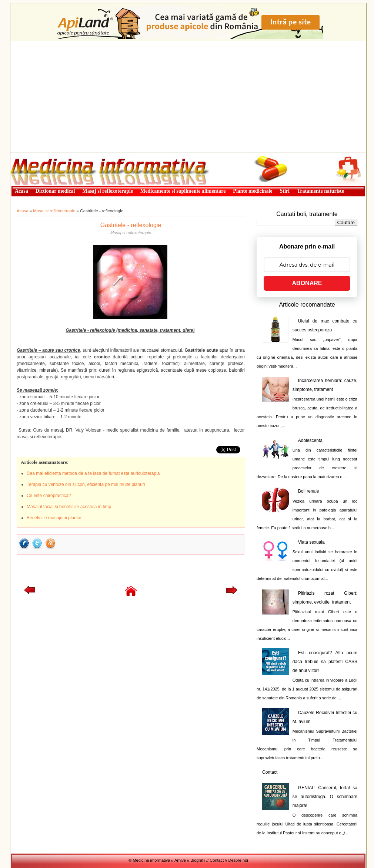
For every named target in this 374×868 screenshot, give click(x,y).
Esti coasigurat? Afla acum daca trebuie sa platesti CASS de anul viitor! (325, 662)
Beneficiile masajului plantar (54, 518)
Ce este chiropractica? (49, 496)
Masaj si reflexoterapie (54, 211)
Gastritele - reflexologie (131, 225)
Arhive (180, 860)
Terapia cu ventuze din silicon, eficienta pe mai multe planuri (86, 484)
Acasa (23, 211)
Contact (270, 772)
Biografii (198, 860)
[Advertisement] (188, 97)
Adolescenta (310, 440)
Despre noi (238, 860)
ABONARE (307, 283)
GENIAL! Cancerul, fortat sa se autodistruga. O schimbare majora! (325, 797)
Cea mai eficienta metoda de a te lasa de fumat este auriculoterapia (93, 473)
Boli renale (309, 491)
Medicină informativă (30, 155)
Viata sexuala (311, 542)
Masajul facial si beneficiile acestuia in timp (69, 507)
